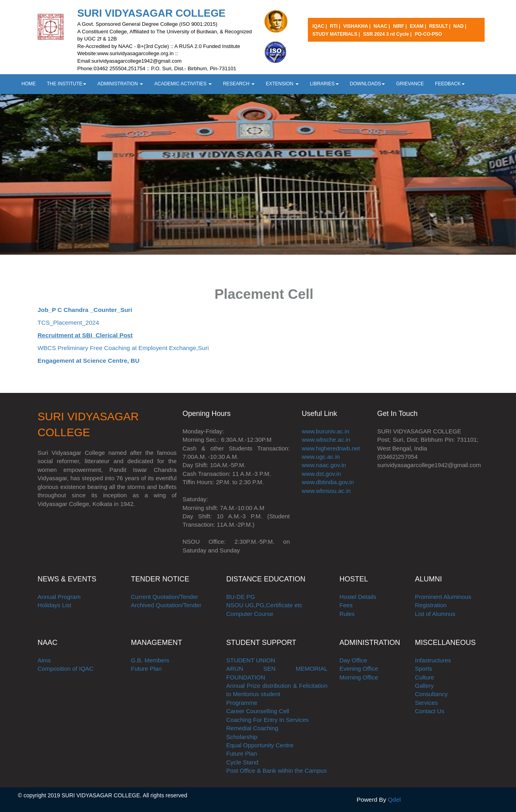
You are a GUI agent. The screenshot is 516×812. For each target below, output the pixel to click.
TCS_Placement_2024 (69, 322)
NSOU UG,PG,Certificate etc (265, 605)
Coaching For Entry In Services (268, 720)
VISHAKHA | (358, 26)
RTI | (336, 26)
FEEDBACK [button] (450, 84)
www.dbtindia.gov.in (328, 482)
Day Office (354, 660)
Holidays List (55, 605)
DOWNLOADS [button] (368, 84)
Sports (424, 669)
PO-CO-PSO (428, 34)
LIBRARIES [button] (324, 84)
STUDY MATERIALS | (336, 34)
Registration (431, 605)
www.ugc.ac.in (321, 457)
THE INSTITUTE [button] (67, 84)
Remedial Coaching (252, 728)
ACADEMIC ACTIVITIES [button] (183, 84)
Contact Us (430, 711)
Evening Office (359, 669)
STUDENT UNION (251, 660)
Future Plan (147, 669)
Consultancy (432, 694)
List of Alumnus (435, 614)
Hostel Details (358, 597)
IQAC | (321, 26)
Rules (347, 614)
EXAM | (418, 26)
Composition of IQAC (66, 669)
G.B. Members (150, 660)
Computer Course (250, 614)
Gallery (425, 686)
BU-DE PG (241, 597)
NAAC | (382, 26)
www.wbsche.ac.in (326, 440)
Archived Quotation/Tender (166, 605)
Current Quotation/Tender (165, 597)
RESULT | (440, 26)
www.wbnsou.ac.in (326, 491)
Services (427, 703)
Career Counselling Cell (258, 711)
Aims (44, 660)
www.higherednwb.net (331, 448)
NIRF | (400, 26)
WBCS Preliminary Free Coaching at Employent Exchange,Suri (123, 348)
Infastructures (433, 660)
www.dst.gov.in (322, 474)
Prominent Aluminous (443, 597)
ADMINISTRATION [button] (120, 84)
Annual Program (59, 597)
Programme (242, 703)
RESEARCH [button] (239, 84)
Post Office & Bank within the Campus (277, 771)
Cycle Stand (243, 762)
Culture (425, 677)
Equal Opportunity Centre (260, 745)
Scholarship (242, 737)
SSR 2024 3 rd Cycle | (387, 34)
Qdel (394, 799)
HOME (29, 84)
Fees (346, 605)
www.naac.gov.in (324, 465)
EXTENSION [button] (282, 84)
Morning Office (359, 677)
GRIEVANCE (410, 84)
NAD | (460, 26)
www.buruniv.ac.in (326, 431)
